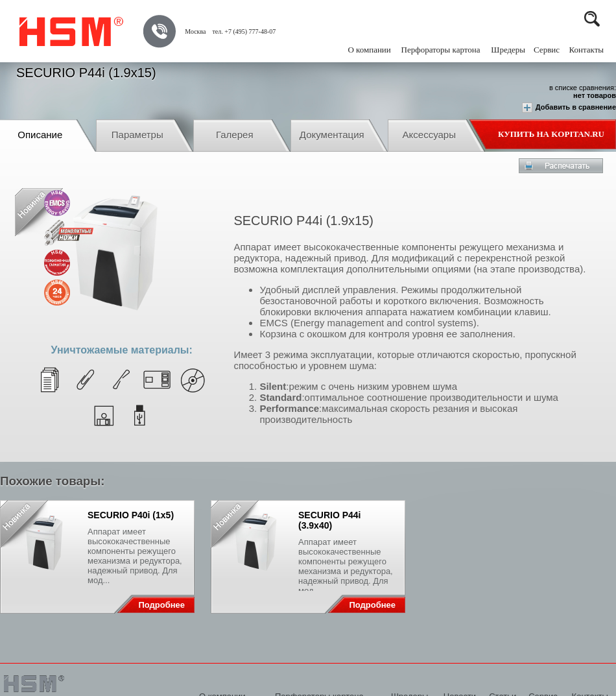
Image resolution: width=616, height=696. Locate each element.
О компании (369, 50)
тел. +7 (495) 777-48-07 (244, 31)
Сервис (547, 50)
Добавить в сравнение (569, 108)
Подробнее (161, 605)
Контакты (586, 50)
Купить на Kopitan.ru (551, 134)
